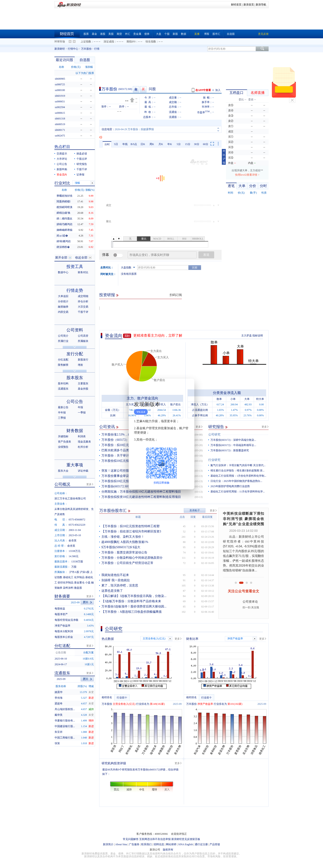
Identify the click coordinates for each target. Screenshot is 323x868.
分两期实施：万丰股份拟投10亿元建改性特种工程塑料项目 (141, 492)
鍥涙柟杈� (63, 247)
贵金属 (137, 34)
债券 (147, 34)
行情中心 (73, 49)
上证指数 (86, 42)
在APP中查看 (203, 90)
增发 (80, 365)
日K (143, 144)
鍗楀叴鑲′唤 (63, 213)
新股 (175, 34)
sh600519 (60, 124)
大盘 (159, 34)
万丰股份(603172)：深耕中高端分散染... (233, 440)
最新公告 (63, 407)
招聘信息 (159, 844)
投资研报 (107, 295)
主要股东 (83, 383)
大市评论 (62, 159)
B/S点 (134, 144)
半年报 (62, 413)
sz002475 (60, 136)
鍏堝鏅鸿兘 (64, 241)
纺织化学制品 (66, 583)
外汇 (128, 34)
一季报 (82, 413)
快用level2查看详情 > (247, 175)
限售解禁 (63, 365)
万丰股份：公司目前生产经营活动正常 (127, 563)
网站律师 (171, 844)
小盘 (88, 583)
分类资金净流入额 (227, 393)
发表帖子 (195, 510)
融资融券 (63, 307)
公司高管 (83, 336)
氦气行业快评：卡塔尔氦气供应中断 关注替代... (238, 465)
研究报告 (216, 427)
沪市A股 (74, 572)
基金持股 (83, 389)
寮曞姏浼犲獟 (64, 196)
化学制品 (79, 577)
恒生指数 (151, 42)
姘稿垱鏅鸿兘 (64, 224)
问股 (152, 89)
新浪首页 (249, 5)
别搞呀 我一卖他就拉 (116, 580)
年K (170, 144)
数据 (184, 34)
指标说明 (258, 336)
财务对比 (83, 272)
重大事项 (75, 465)
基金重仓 (79, 583)
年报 (80, 407)
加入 (218, 90)
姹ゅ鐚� (62, 236)
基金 (94, 34)
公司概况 (62, 484)
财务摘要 (62, 596)
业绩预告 (63, 447)
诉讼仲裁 (83, 471)
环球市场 (60, 42)
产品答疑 (215, 844)
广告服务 (134, 844)
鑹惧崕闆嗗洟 (64, 207)
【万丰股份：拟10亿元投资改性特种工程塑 (130, 526)
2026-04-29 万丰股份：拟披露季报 (134, 129)
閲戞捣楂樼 (64, 201)
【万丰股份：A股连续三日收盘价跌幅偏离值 (132, 612)
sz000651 (60, 101)
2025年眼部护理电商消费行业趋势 (230, 486)
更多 (198, 427)
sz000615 (60, 113)
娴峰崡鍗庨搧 (64, 230)
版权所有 (168, 850)
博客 (207, 34)
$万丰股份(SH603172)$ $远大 (121, 547)
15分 (188, 144)
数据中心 (63, 272)
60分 (206, 144)
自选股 (231, 34)
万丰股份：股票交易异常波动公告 (124, 552)
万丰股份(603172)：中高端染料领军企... (233, 445)
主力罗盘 (247, 336)
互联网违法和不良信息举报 (155, 839)
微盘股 (78, 588)
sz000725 (60, 84)
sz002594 (60, 107)
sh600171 (60, 130)
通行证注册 (201, 844)
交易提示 (62, 154)
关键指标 (63, 436)
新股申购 (62, 169)
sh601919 (60, 96)
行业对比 (62, 183)
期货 (119, 34)
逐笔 (231, 186)
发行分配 (75, 354)
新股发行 (83, 360)
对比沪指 (224, 157)
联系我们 (146, 844)
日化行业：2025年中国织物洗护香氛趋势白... (236, 481)
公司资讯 (107, 427)
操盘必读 (82, 154)
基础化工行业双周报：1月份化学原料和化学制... (238, 476)
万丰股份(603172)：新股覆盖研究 (230, 450)
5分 (179, 144)
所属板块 (83, 341)
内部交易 (63, 312)
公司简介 (63, 336)
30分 (197, 144)
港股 (103, 34)
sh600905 (60, 79)
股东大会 (63, 471)
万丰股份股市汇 (113, 511)
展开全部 (61, 258)
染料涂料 (68, 588)
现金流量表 (84, 442)
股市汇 (216, 34)
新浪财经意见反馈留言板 (186, 839)
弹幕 (106, 255)
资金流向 (114, 336)
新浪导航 (261, 5)
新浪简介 (108, 844)
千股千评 (82, 169)
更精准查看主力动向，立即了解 (158, 335)
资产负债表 (64, 442)
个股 (167, 34)
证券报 (80, 175)
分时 (107, 144)
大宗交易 (83, 307)
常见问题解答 (131, 839)
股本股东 (75, 378)
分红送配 (63, 360)
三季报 (62, 418)
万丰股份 (86, 49)
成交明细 (83, 296)
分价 (253, 186)
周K (152, 144)
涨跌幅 (89, 67)
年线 (125, 144)
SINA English (185, 844)
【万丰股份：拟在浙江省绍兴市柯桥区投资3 (131, 531)
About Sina (121, 844)
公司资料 (75, 330)
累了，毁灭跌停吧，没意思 (120, 585)
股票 (86, 34)
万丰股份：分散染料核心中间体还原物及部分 (132, 558)
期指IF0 (131, 42)
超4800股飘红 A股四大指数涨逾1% (125, 542)
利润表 (82, 436)
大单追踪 (63, 296)
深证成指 (109, 42)
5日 (116, 144)
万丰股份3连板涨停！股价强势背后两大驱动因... (134, 606)
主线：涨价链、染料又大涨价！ (123, 537)
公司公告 (62, 164)
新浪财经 (60, 49)
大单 (242, 186)
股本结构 (63, 383)
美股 (111, 34)
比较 (195, 268)
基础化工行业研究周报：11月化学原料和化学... (238, 492)
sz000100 (60, 90)
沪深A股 (85, 572)
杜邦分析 (83, 447)
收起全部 (81, 258)
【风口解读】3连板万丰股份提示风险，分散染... (134, 596)
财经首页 (236, 5)
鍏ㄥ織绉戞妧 (64, 219)
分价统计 (63, 301)
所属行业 (63, 341)
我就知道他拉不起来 (115, 575)
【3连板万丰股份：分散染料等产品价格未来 (131, 601)
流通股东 (63, 389)
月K (161, 144)
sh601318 (60, 119)
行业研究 (214, 460)
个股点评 (82, 159)
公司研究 (214, 435)
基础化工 (68, 577)
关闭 (292, 100)
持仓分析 (83, 301)
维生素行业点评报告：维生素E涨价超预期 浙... (237, 471)
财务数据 (75, 431)
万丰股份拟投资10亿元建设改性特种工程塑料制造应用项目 (141, 497)
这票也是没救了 (112, 591)
